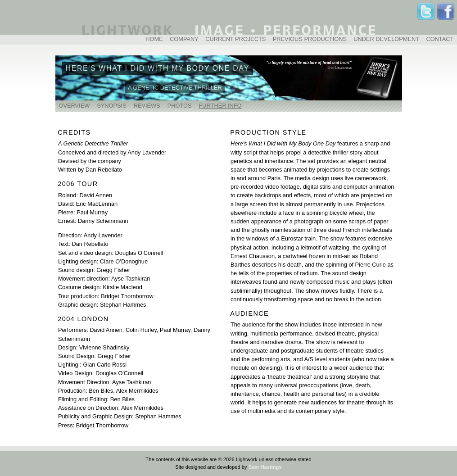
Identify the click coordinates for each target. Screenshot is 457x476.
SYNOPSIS (111, 106)
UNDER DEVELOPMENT (386, 39)
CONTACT (440, 39)
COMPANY (184, 39)
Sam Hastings (265, 467)
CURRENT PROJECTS (235, 39)
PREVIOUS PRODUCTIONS (310, 39)
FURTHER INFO (220, 106)
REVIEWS (147, 106)
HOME (154, 39)
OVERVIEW (75, 106)
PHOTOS (180, 106)
